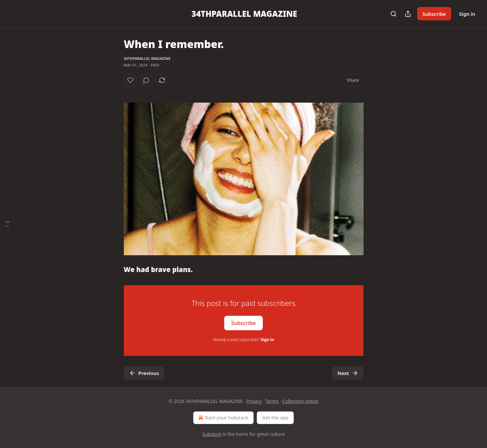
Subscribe (434, 14)
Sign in (467, 14)
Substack (212, 434)
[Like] (130, 80)
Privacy (254, 401)
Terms (272, 401)
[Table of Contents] (7, 224)
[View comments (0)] (146, 80)
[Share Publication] (408, 14)
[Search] (393, 14)
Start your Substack (223, 418)
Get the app (275, 418)
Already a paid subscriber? (243, 340)
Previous (144, 373)
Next (348, 373)
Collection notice (300, 401)
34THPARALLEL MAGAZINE (147, 58)
